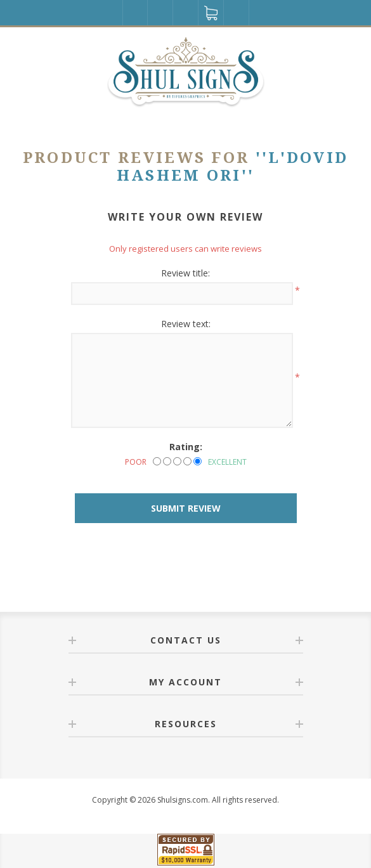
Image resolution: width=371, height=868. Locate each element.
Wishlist (186, 13)
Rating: (186, 447)
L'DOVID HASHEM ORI (233, 167)
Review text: (186, 324)
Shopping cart (211, 13)
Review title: (185, 273)
